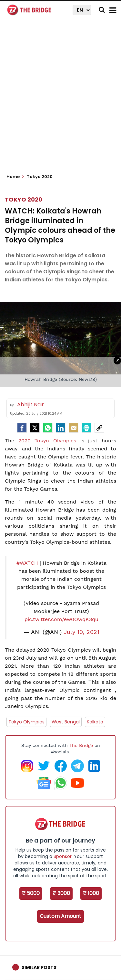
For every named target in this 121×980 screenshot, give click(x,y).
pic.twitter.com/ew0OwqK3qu (61, 619)
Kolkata (95, 722)
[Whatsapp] (48, 428)
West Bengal (66, 722)
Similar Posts (39, 967)
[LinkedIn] (61, 428)
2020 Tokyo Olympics (47, 441)
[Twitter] (35, 428)
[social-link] (99, 428)
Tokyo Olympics (26, 722)
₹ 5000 (31, 893)
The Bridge (81, 745)
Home (15, 177)
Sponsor (63, 856)
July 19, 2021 (81, 632)
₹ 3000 (61, 893)
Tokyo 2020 (24, 199)
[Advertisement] (60, 99)
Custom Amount (60, 916)
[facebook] (22, 428)
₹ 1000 (91, 893)
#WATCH (27, 563)
